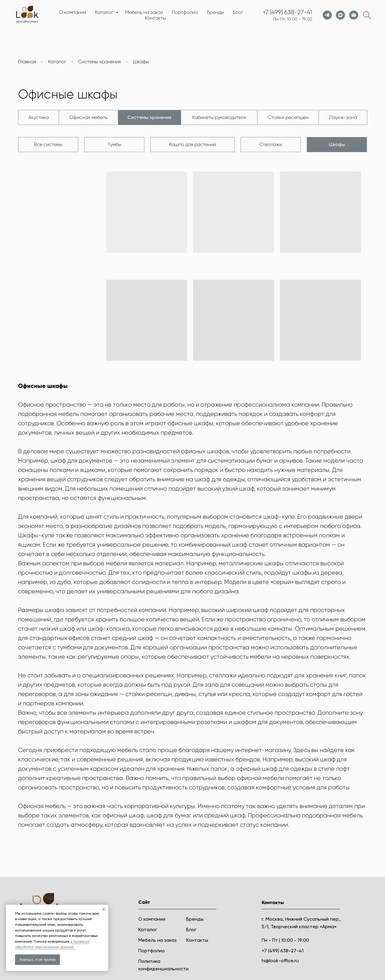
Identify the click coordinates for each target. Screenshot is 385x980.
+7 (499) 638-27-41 (287, 12)
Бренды (215, 12)
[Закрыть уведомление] (104, 909)
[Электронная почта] (354, 15)
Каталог (105, 12)
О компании (72, 12)
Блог (238, 12)
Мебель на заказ (144, 12)
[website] (367, 15)
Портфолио (185, 12)
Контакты (155, 18)
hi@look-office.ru (280, 961)
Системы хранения (100, 62)
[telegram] (327, 15)
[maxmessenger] (340, 15)
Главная (27, 62)
